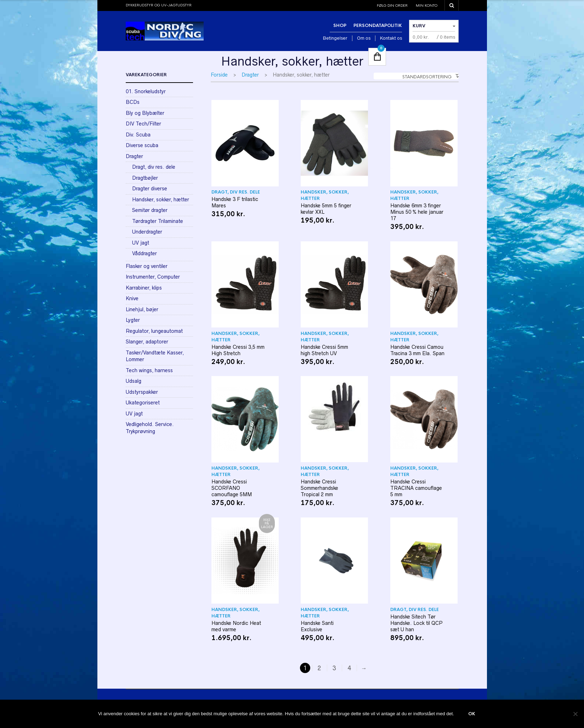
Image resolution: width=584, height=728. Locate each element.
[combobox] (416, 76)
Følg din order (392, 5)
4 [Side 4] (349, 668)
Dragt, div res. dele (236, 192)
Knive (132, 298)
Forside (219, 75)
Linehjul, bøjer (142, 309)
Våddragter (144, 253)
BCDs (133, 102)
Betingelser (335, 38)
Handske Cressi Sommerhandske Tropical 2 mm (319, 488)
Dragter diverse (150, 189)
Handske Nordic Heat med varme (236, 626)
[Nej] (575, 714)
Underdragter (147, 232)
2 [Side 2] (319, 668)
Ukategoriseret (143, 403)
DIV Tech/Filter (143, 124)
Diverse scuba (142, 145)
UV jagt (141, 243)
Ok (472, 714)
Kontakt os (391, 38)
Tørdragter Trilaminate (158, 221)
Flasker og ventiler (147, 266)
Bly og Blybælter (145, 113)
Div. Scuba (138, 135)
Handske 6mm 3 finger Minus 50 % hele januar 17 (417, 212)
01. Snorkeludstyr (146, 91)
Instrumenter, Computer (153, 277)
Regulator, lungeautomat (154, 331)
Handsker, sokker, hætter (325, 195)
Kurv (419, 26)
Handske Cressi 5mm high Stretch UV (324, 350)
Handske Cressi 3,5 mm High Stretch (238, 350)
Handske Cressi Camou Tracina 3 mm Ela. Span (417, 350)
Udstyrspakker (142, 392)
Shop (340, 26)
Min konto (427, 5)
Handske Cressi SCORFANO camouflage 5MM (232, 488)
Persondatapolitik (378, 26)
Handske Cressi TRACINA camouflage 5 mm (416, 488)
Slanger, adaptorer (147, 342)
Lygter (133, 320)
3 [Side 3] (334, 668)
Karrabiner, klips (144, 288)
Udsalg (134, 381)
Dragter (250, 75)
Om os (364, 38)
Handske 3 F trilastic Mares (235, 202)
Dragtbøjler (145, 178)
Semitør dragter (150, 210)
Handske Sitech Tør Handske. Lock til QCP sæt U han (416, 623)
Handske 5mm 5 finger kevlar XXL (326, 209)
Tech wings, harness (149, 370)
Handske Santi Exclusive (317, 626)
